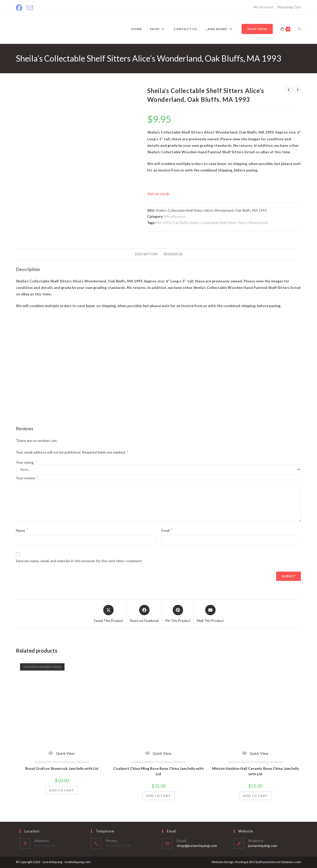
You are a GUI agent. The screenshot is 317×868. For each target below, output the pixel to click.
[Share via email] (210, 614)
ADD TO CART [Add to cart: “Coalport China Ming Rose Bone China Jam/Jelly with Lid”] (158, 796)
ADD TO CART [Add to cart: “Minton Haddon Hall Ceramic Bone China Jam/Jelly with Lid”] (255, 796)
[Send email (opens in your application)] (30, 8)
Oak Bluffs (180, 223)
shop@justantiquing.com (197, 846)
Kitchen (52, 762)
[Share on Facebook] (144, 614)
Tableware (83, 762)
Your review (27, 478)
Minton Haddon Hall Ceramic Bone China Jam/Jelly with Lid (255, 771)
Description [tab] (146, 254)
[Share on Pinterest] (178, 614)
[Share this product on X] (108, 614)
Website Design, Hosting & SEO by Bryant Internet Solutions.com (256, 862)
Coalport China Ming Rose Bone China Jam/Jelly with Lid (158, 771)
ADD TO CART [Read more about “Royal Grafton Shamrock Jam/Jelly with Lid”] (62, 790)
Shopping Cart (289, 7)
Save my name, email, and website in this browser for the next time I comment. (79, 561)
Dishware (40, 762)
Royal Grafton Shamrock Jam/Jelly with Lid (62, 768)
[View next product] (297, 90)
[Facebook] (20, 8)
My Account (263, 7)
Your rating (26, 462)
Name (22, 530)
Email (167, 530)
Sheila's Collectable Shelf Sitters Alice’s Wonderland (228, 223)
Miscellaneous (175, 216)
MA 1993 (164, 223)
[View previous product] (289, 90)
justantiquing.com (263, 846)
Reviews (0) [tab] (173, 254)
